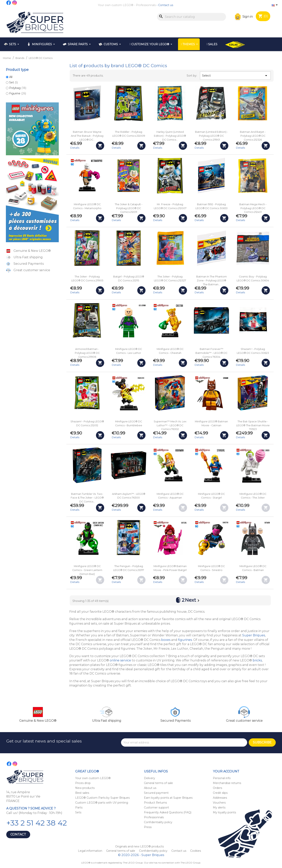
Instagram (15, 3)
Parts (79, 807)
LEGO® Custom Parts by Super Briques (102, 798)
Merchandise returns (227, 783)
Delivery (150, 778)
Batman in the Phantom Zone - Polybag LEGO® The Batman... (211, 280)
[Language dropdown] (275, 5)
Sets (78, 812)
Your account (226, 771)
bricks (257, 660)
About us (150, 788)
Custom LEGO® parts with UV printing (102, 803)
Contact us (166, 5)
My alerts (219, 807)
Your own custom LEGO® (116, 5)
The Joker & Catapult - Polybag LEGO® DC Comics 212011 (129, 208)
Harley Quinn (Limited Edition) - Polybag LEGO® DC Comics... (170, 136)
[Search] (192, 17)
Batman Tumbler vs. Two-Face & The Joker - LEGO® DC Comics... (87, 498)
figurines (185, 640)
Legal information (90, 851)
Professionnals (146, 5)
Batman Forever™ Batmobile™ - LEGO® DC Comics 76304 (211, 353)
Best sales (82, 793)
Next (193, 601)
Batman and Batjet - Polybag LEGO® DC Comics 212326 (253, 136)
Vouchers (219, 803)
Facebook (9, 3)
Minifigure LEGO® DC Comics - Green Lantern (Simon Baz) (87, 570)
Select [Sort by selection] (235, 76)
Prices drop (83, 783)
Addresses (220, 798)
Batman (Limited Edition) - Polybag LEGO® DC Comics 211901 (211, 136)
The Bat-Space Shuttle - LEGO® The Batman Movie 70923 (253, 425)
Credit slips (220, 793)
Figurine (18, 93)
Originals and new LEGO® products (139, 846)
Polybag (18, 88)
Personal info (222, 778)
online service (120, 660)
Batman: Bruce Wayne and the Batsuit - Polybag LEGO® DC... (87, 136)
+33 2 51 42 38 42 (37, 823)
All (11, 77)
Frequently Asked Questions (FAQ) (168, 812)
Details (75, 148)
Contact (18, 834)
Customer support (156, 807)
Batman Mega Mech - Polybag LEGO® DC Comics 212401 (253, 208)
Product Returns (155, 803)
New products (85, 788)
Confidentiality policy (158, 822)
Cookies (196, 851)
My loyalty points (224, 812)
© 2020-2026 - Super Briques (141, 855)
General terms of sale (158, 783)
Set (14, 82)
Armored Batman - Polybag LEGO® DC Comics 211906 (87, 353)
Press (148, 827)
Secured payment (156, 793)
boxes (166, 640)
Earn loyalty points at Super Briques (168, 798)
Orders (217, 788)
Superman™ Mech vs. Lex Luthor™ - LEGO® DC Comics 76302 (170, 425)
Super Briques (254, 635)
